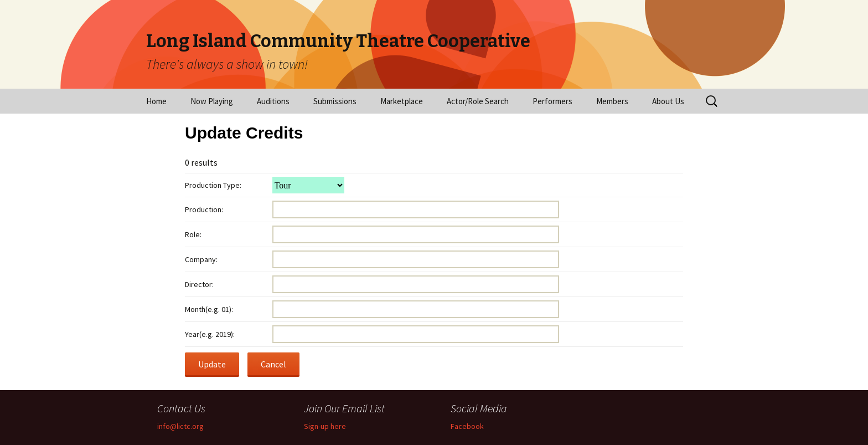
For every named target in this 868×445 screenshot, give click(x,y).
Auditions (273, 101)
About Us (668, 101)
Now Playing (212, 101)
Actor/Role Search (478, 101)
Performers (552, 101)
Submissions (335, 101)
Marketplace (402, 101)
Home (156, 101)
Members (612, 101)
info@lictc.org (180, 426)
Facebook (467, 426)
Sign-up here (325, 426)
